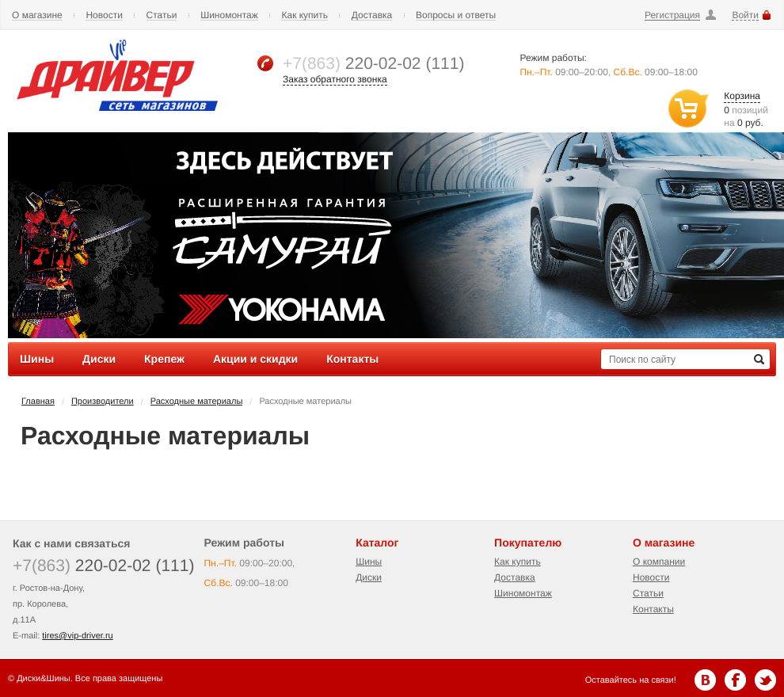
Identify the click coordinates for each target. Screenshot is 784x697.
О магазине (37, 15)
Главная (38, 402)
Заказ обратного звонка (335, 79)
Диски (369, 577)
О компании (659, 562)
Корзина (742, 96)
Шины (369, 562)
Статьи (162, 15)
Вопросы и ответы (456, 15)
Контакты (653, 609)
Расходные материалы (197, 402)
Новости (104, 15)
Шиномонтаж (229, 15)
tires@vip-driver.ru (77, 636)
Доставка (372, 15)
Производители (103, 402)
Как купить (304, 15)
